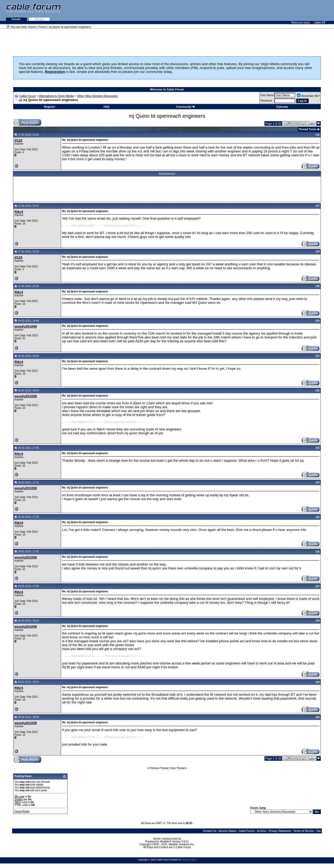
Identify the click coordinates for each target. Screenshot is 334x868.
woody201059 (26, 326)
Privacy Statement (280, 831)
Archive (262, 831)
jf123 (18, 140)
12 (303, 123)
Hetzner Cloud (189, 860)
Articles (39, 19)
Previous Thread (159, 768)
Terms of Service (304, 831)
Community (186, 107)
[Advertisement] (271, 10)
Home (32, 27)
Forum (16, 19)
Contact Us (209, 831)
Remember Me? (308, 96)
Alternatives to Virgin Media (56, 96)
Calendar (282, 107)
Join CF (320, 22)
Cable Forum (28, 96)
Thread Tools (307, 129)
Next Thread (178, 768)
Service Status (228, 831)
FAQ (106, 107)
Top (319, 831)
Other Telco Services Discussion (98, 96)
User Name (267, 95)
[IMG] (18, 802)
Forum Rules (22, 811)
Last (312, 123)
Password (266, 101)
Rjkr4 (19, 212)
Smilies (19, 799)
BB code (19, 797)
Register (50, 107)
